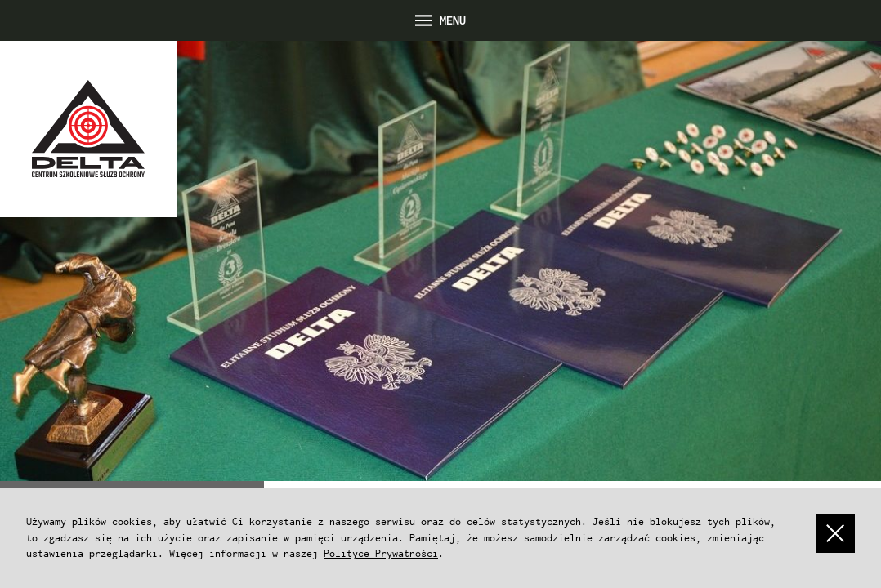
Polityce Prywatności (381, 553)
